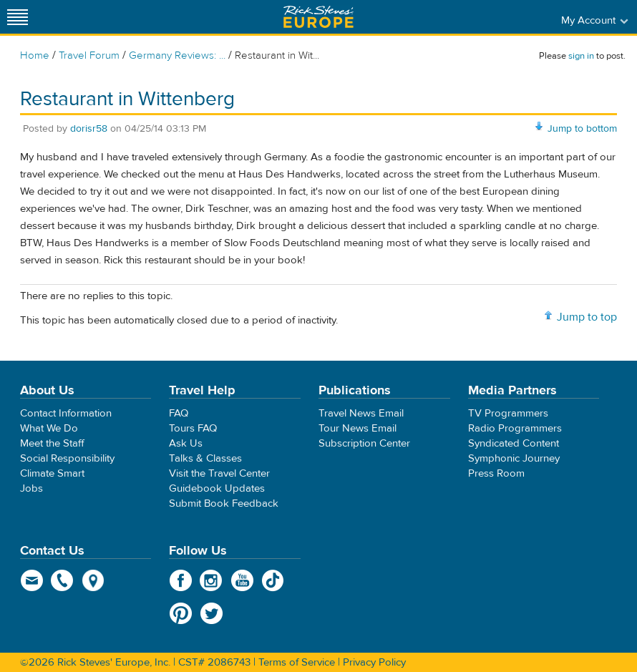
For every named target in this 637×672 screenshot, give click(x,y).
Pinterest (181, 613)
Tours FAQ (193, 428)
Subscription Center (364, 443)
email (32, 580)
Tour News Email (358, 428)
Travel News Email (361, 413)
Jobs (31, 488)
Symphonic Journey (514, 458)
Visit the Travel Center (219, 473)
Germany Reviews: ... (177, 55)
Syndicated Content (514, 443)
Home (35, 55)
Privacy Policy (374, 662)
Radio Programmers (515, 428)
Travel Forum (89, 55)
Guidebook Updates (217, 488)
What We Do (49, 428)
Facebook (181, 580)
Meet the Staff (52, 443)
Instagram (211, 580)
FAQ (179, 413)
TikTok (273, 580)
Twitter (211, 613)
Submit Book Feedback (224, 503)
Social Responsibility (67, 458)
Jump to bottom (582, 129)
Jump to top (587, 317)
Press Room (496, 473)
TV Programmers (508, 413)
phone (63, 580)
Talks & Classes (205, 458)
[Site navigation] (18, 17)
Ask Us (186, 443)
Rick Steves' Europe (318, 17)
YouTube (242, 580)
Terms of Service (297, 662)
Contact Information (66, 413)
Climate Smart (52, 473)
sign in (581, 56)
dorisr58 (89, 129)
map (93, 580)
